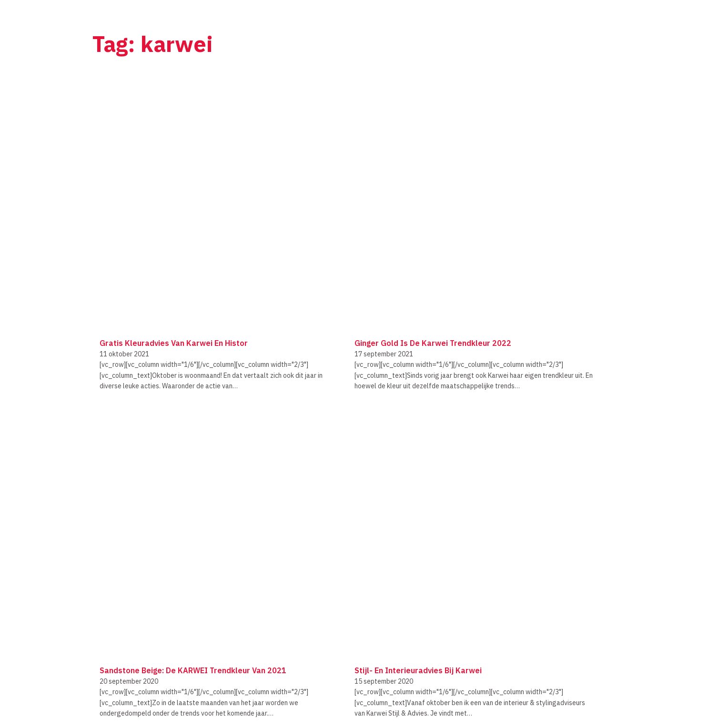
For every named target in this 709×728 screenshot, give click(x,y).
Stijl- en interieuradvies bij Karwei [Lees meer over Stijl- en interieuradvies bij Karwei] (418, 670)
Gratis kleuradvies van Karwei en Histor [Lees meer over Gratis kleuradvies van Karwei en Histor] (174, 343)
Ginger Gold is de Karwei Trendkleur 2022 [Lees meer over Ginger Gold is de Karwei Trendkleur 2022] (433, 343)
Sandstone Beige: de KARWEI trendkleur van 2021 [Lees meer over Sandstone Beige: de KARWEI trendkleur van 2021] (193, 670)
